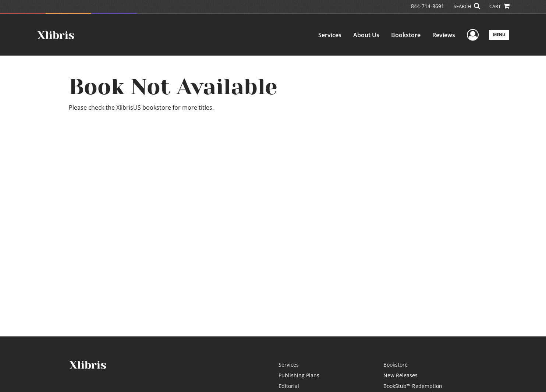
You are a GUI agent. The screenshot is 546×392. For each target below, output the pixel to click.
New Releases (400, 375)
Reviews (444, 35)
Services (330, 35)
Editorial (289, 386)
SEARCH (467, 6)
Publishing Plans (299, 375)
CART (499, 6)
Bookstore (406, 35)
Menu (499, 34)
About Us (366, 35)
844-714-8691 (428, 6)
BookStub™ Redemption (413, 386)
